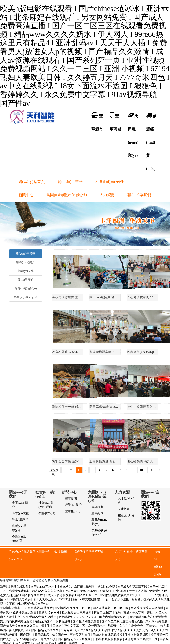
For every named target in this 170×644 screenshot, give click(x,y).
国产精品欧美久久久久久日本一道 (23, 626)
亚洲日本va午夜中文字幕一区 (66, 626)
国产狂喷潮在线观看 (86, 621)
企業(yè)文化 (25, 271)
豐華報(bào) (73, 511)
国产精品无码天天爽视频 (75, 639)
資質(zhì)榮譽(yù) (26, 288)
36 (151, 470)
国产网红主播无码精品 (35, 635)
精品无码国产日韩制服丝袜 (53, 621)
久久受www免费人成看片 (40, 617)
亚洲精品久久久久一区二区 (73, 608)
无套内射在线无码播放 (108, 635)
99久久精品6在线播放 (39, 608)
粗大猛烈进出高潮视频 (77, 613)
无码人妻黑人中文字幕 (130, 613)
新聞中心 (26, 195)
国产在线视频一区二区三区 (111, 608)
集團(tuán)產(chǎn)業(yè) (67, 195)
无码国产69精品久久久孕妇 (93, 630)
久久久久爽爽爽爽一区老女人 (139, 626)
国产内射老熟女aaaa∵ (113, 617)
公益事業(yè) (47, 513)
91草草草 (67, 630)
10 (141, 470)
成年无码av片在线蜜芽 (102, 626)
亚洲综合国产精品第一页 (141, 639)
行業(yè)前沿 (73, 505)
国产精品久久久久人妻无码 (130, 630)
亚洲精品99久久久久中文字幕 (78, 617)
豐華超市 (97, 507)
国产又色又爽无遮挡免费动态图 (123, 621)
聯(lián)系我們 (139, 195)
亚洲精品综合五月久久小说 (38, 639)
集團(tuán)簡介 (25, 262)
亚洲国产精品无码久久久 (43, 630)
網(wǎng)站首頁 (32, 182)
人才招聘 (124, 509)
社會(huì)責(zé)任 (110, 182)
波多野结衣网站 (49, 613)
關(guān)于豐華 (70, 182)
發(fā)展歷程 (26, 280)
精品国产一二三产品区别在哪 (72, 635)
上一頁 (68, 470)
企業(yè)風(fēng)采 (25, 297)
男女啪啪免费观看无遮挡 (17, 621)
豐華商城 (97, 513)
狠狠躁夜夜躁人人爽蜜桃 (147, 608)
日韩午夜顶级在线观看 (108, 639)
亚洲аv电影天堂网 (137, 635)
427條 (55, 470)
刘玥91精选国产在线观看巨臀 (149, 617)
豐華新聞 (71, 498)
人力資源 (107, 195)
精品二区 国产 (103, 613)
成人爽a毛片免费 (157, 621)
